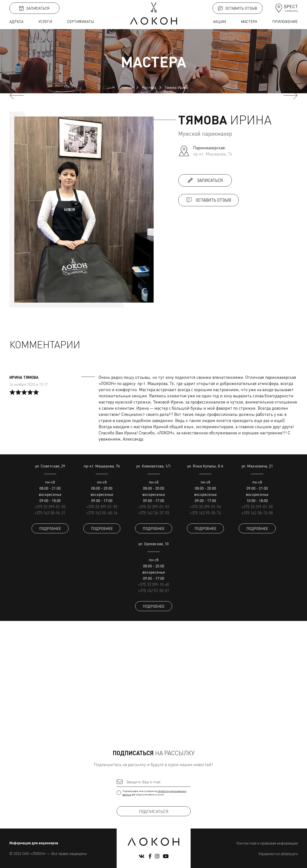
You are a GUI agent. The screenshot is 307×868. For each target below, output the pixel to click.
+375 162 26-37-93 (153, 513)
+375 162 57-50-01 (153, 591)
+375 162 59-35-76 (205, 513)
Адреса (16, 21)
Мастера (249, 21)
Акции (219, 21)
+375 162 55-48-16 (102, 513)
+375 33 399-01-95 (102, 507)
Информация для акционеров (34, 843)
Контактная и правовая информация (267, 843)
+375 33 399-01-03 (50, 507)
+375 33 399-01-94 (205, 507)
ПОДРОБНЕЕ (50, 528)
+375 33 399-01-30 (257, 507)
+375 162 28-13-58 (257, 513)
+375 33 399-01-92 (153, 507)
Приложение (285, 21)
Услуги (45, 21)
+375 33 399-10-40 (153, 584)
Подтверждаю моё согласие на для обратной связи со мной (154, 793)
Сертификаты (81, 21)
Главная (126, 87)
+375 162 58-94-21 (50, 513)
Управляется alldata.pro (278, 854)
